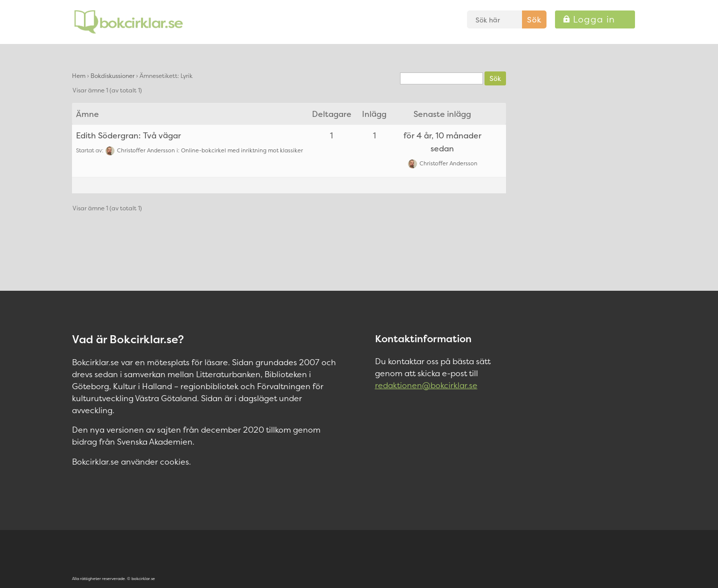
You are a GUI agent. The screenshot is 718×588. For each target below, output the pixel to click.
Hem (79, 76)
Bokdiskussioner (112, 76)
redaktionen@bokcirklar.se (426, 385)
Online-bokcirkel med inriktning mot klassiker (242, 151)
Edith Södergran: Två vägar (128, 135)
